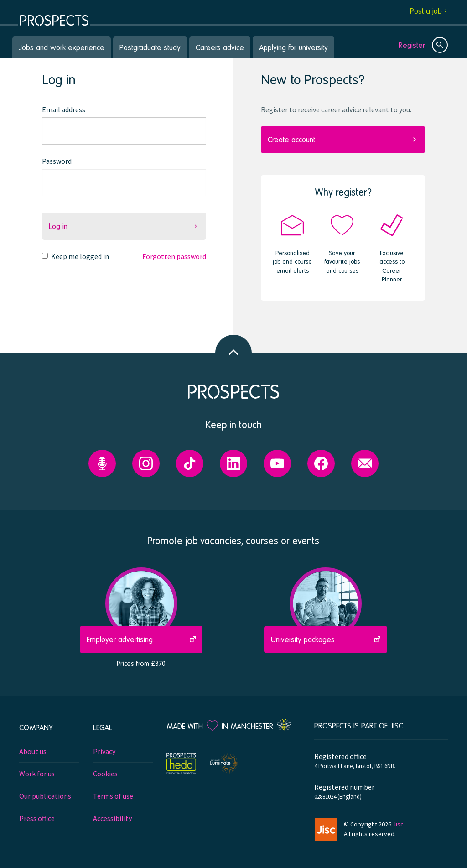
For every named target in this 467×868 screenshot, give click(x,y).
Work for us (37, 774)
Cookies (105, 774)
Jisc (398, 824)
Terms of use (113, 796)
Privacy (104, 751)
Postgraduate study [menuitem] (150, 47)
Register (412, 45)
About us (33, 751)
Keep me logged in (80, 256)
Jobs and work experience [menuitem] (62, 47)
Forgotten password (174, 256)
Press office (37, 818)
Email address (64, 109)
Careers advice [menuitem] (220, 47)
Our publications (45, 796)
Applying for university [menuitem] (293, 47)
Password (57, 161)
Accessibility (112, 818)
